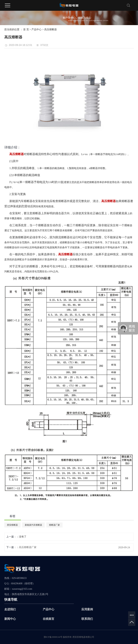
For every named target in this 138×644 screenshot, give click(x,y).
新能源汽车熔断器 (33, 525)
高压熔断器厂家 (28, 547)
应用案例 (87, 609)
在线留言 (49, 619)
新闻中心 (10, 619)
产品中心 (36, 29)
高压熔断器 (50, 29)
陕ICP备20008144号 (53, 637)
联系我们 (87, 619)
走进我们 (10, 609)
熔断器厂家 (54, 525)
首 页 (26, 29)
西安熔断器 (12, 525)
